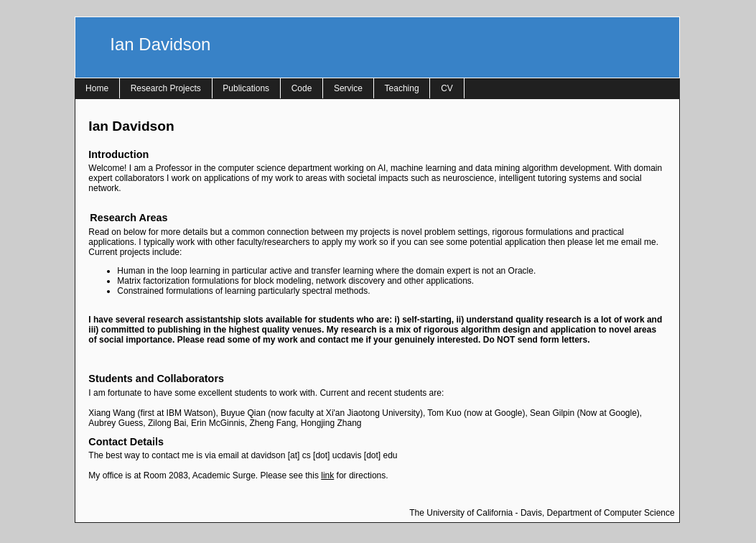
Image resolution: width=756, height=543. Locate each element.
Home (97, 88)
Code (302, 88)
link (327, 475)
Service (348, 88)
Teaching (402, 88)
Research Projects (166, 88)
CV (447, 88)
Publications (246, 88)
